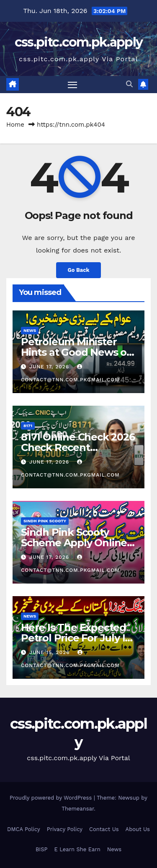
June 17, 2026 (50, 367)
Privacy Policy (65, 829)
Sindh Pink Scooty (45, 521)
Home (15, 125)
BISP (42, 849)
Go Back (79, 270)
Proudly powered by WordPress (52, 798)
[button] (129, 84)
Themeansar (78, 809)
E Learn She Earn (77, 849)
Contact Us (104, 829)
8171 (28, 426)
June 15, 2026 (51, 652)
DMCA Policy (24, 829)
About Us (138, 829)
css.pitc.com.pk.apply (78, 42)
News (30, 330)
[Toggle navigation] (72, 85)
